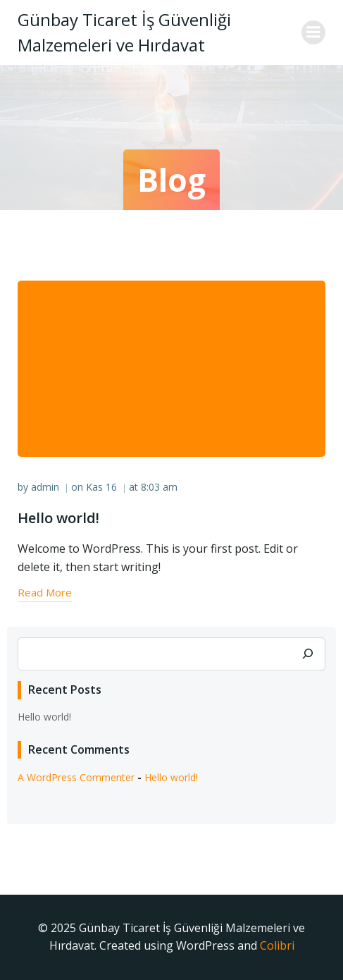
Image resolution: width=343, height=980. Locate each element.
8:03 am (159, 487)
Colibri (277, 945)
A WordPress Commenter (76, 777)
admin (45, 487)
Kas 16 (101, 487)
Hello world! (44, 717)
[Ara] (308, 654)
